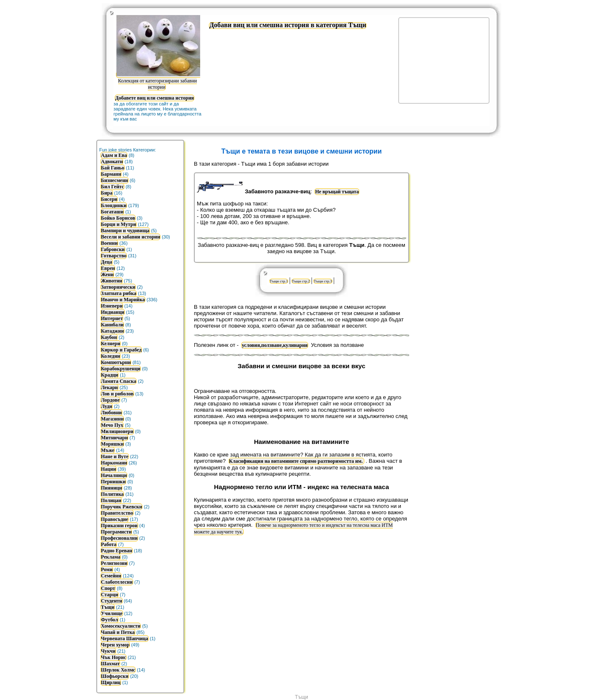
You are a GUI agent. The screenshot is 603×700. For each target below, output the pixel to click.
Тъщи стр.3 (323, 281)
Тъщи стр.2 (301, 281)
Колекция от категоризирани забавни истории (158, 81)
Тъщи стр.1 (279, 281)
